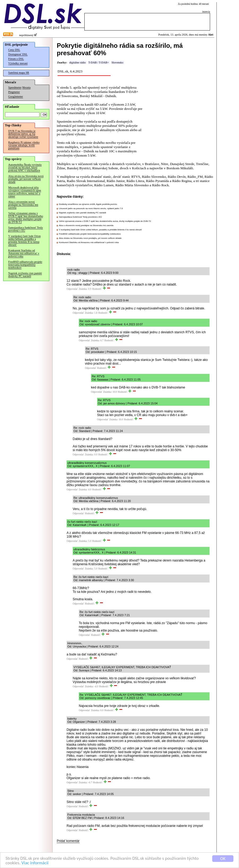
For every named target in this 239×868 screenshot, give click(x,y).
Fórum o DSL (16, 59)
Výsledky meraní (18, 63)
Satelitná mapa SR (19, 73)
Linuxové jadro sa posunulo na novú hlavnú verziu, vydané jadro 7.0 (91, 208)
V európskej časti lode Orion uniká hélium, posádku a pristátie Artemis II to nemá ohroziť (24, 240)
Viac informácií (35, 863)
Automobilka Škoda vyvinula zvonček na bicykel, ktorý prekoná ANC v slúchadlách (25, 168)
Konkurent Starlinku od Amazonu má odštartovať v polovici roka (24, 253)
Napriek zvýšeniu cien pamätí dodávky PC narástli (25, 275)
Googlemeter (16, 96)
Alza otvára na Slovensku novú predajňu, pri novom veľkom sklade (26, 179)
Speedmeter (15, 87)
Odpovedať (72, 289)
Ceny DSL (14, 50)
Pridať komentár (68, 841)
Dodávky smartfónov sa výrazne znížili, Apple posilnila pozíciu (88, 204)
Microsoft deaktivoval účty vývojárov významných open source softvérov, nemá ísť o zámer (25, 192)
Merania (26, 88)
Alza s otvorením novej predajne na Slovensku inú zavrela (23, 205)
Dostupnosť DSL (18, 54)
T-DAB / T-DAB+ (99, 62)
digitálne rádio (77, 62)
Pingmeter (14, 92)
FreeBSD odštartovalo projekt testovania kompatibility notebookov (25, 265)
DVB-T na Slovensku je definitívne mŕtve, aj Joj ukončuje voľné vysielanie (23, 134)
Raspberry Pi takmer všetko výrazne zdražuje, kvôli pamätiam (24, 145)
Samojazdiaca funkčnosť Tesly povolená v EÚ (26, 229)
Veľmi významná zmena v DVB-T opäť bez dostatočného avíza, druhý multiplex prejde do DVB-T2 (26, 218)
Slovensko (117, 62)
